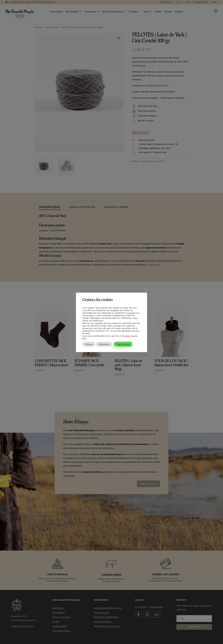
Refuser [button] (89, 344)
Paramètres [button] (104, 344)
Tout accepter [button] (123, 344)
